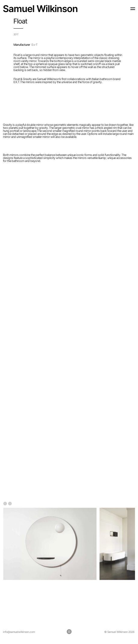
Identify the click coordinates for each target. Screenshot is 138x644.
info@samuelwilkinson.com (19, 632)
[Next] (10, 504)
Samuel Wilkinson (40, 9)
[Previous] (5, 504)
